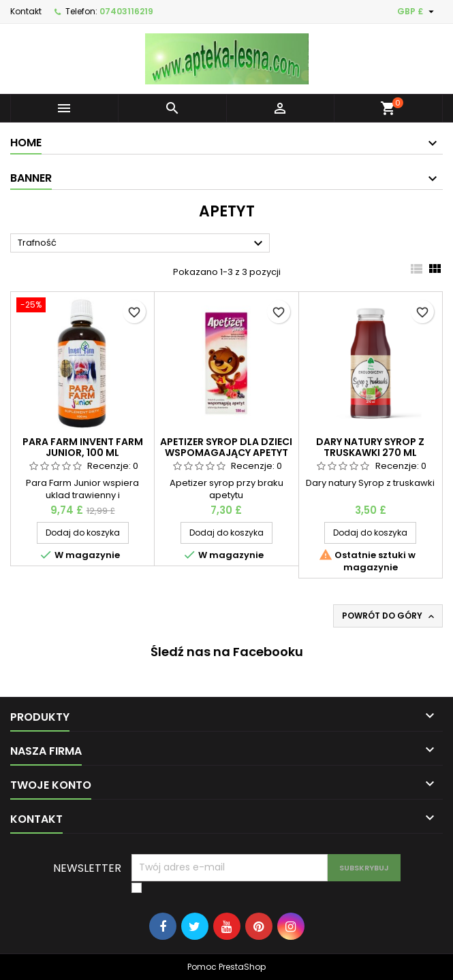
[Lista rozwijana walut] (417, 12)
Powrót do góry (389, 616)
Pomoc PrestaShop (226, 967)
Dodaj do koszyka (83, 533)
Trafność (142, 244)
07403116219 (126, 11)
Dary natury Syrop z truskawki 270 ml (370, 447)
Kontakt (26, 11)
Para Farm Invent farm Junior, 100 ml (83, 447)
